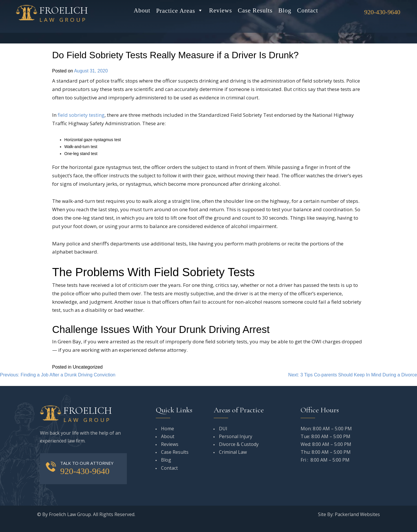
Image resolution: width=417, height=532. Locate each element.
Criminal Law (233, 452)
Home (168, 429)
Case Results (255, 10)
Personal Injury (236, 436)
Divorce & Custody (239, 444)
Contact (308, 10)
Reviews (221, 10)
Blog (285, 10)
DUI (223, 429)
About (142, 10)
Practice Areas (180, 10)
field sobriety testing (81, 115)
